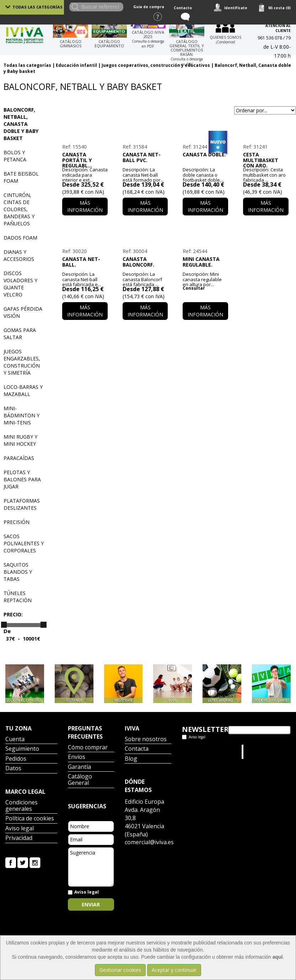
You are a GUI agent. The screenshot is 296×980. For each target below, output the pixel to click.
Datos (13, 769)
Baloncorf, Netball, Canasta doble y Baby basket (21, 124)
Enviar (91, 904)
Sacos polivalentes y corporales (24, 543)
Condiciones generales (21, 806)
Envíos (77, 757)
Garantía (79, 767)
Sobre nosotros (146, 740)
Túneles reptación (18, 597)
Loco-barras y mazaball (23, 390)
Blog (131, 759)
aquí (278, 957)
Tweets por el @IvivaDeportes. (201, 752)
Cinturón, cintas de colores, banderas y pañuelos (19, 209)
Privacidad (19, 838)
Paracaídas (19, 458)
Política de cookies (30, 819)
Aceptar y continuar (174, 970)
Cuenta (15, 740)
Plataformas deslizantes (22, 504)
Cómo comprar (88, 748)
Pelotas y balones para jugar (22, 479)
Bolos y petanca (15, 156)
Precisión (17, 522)
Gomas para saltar (20, 334)
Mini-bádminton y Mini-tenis (21, 415)
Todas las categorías (37, 7)
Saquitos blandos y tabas (18, 572)
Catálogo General (80, 780)
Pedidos (16, 759)
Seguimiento (22, 749)
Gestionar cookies (120, 970)
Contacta (137, 749)
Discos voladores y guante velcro (20, 284)
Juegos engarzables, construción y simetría (22, 362)
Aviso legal (20, 829)
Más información (85, 206)
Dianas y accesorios (19, 255)
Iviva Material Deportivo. (259, 752)
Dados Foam (20, 238)
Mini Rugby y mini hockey (20, 440)
